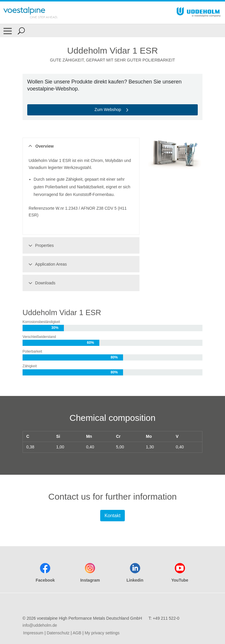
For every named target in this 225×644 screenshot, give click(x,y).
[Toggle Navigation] (8, 31)
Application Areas (47, 264)
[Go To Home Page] (30, 13)
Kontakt (112, 516)
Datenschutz (58, 633)
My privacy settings (102, 633)
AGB (77, 633)
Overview (40, 146)
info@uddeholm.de (40, 625)
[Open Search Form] (21, 31)
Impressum (33, 633)
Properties (40, 245)
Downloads (41, 283)
